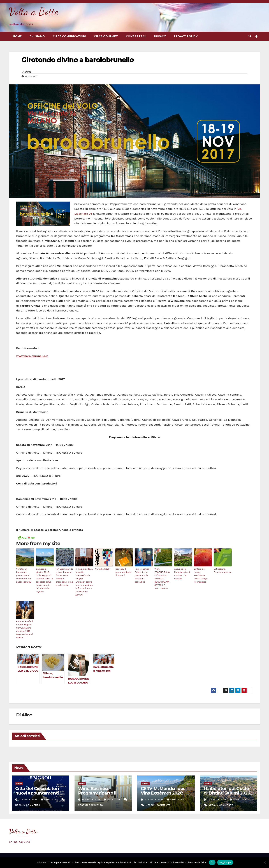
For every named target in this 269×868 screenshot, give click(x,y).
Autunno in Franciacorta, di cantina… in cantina (182, 574)
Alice (28, 72)
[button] (250, 36)
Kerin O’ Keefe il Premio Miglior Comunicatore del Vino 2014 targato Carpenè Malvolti (25, 629)
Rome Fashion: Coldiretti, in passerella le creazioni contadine (142, 575)
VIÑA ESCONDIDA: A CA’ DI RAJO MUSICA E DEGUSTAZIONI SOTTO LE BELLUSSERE (162, 579)
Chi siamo (37, 36)
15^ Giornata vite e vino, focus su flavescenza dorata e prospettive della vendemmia (64, 577)
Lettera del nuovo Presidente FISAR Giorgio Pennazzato (201, 575)
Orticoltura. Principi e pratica (223, 571)
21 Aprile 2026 (29, 800)
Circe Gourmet (106, 36)
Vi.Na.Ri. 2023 (102, 569)
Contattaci (136, 36)
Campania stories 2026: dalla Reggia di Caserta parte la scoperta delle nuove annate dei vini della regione (44, 580)
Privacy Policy (186, 36)
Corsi (19, 784)
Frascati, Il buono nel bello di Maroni (123, 572)
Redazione (50, 800)
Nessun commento (28, 805)
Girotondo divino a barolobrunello (78, 60)
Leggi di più (225, 862)
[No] (265, 862)
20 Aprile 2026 (154, 800)
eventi (145, 784)
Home (17, 36)
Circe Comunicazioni (69, 36)
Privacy (160, 36)
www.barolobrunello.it (32, 356)
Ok (212, 862)
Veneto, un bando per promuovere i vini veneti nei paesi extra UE (24, 575)
